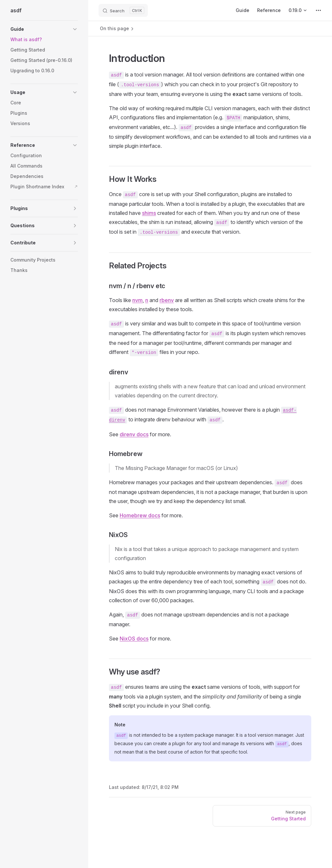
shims (149, 213)
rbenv (167, 300)
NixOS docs (134, 639)
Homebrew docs (140, 515)
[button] (44, 29)
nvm (137, 300)
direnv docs (134, 434)
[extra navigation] (318, 10)
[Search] (123, 10)
